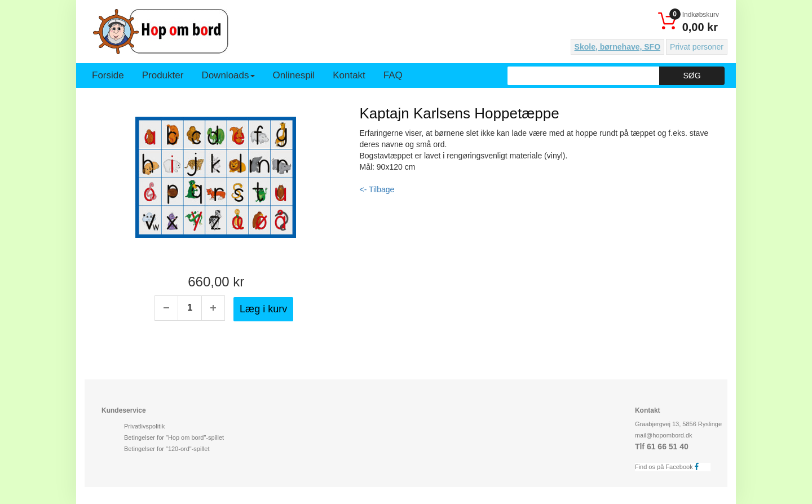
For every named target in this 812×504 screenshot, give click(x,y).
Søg (692, 76)
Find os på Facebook (670, 467)
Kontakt (349, 75)
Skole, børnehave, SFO (618, 47)
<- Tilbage (377, 189)
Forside (108, 75)
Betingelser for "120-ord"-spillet (167, 449)
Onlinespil (294, 75)
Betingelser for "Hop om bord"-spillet (174, 437)
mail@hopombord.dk (664, 435)
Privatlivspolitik (144, 426)
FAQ (393, 75)
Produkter (163, 75)
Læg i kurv (263, 309)
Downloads (228, 75)
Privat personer (697, 47)
